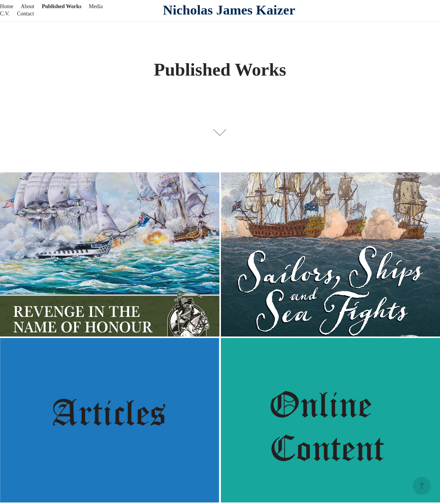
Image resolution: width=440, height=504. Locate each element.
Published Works (62, 6)
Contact (25, 14)
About (27, 6)
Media (96, 6)
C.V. (5, 14)
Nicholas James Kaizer (229, 10)
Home (7, 6)
